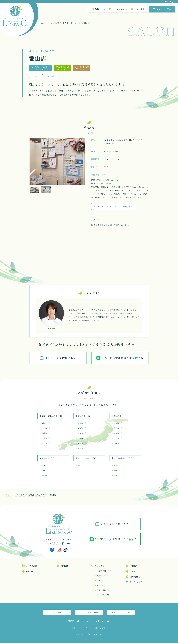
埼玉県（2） (82, 449)
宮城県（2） (46, 439)
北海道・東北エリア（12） (52, 417)
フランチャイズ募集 (89, 613)
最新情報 (64, 567)
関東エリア (101, 576)
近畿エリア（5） (47, 459)
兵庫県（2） (46, 471)
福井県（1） (118, 444)
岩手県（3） (46, 434)
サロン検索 (139, 9)
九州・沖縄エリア (103, 595)
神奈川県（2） (83, 439)
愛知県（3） (118, 429)
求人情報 (57, 613)
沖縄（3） (117, 476)
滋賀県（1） (46, 466)
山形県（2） (46, 429)
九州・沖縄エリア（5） (123, 459)
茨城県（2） (82, 444)
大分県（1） (118, 471)
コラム (132, 572)
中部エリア (101, 581)
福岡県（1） (118, 466)
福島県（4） (46, 444)
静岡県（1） (118, 424)
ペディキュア (36, 76)
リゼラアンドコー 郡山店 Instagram (113, 206)
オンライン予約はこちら (61, 358)
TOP (43, 23)
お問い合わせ (135, 577)
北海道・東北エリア (72, 23)
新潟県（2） (118, 434)
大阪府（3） (46, 476)
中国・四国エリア (103, 591)
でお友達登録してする (123, 358)
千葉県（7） (82, 424)
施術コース (100, 9)
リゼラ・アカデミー (121, 613)
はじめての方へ (120, 9)
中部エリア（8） (120, 417)
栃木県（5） (82, 434)
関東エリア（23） (84, 417)
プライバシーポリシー (82, 628)
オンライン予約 (164, 9)
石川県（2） (118, 439)
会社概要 (133, 567)
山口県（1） (82, 466)
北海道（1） (46, 424)
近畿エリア (101, 586)
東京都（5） (82, 429)
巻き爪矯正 (51, 76)
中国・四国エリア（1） (87, 459)
